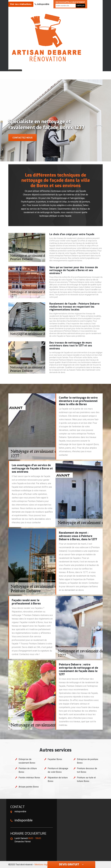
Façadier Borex (55, 759)
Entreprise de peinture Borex (88, 761)
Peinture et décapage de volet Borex (58, 770)
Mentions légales (43, 865)
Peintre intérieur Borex (29, 778)
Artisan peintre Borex (29, 787)
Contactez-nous (22, 138)
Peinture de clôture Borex (28, 770)
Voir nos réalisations (21, 4)
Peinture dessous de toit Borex (87, 770)
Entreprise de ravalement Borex (27, 761)
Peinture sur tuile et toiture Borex (86, 779)
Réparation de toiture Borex (58, 779)
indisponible (42, 4)
